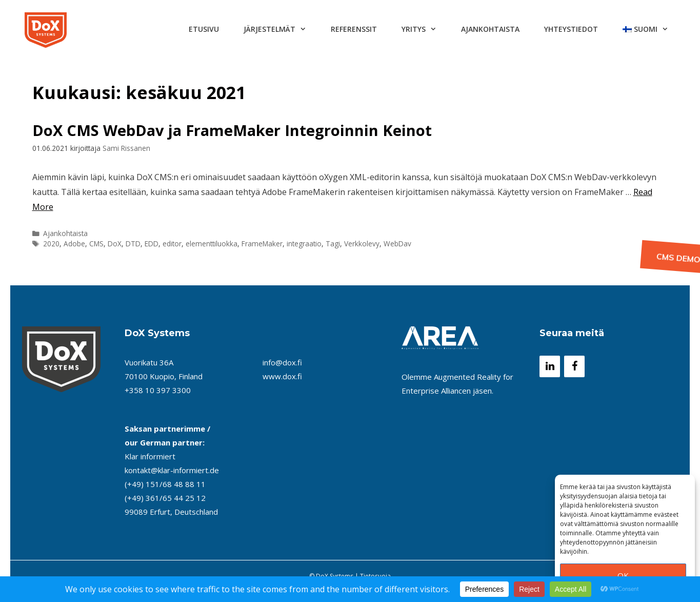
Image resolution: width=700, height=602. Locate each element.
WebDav (397, 244)
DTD (133, 244)
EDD (152, 244)
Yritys (425, 29)
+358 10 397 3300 (158, 390)
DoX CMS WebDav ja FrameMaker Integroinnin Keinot (232, 130)
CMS (96, 244)
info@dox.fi (282, 362)
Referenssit (354, 29)
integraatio (304, 244)
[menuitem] (645, 29)
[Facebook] (574, 366)
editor (172, 244)
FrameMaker (262, 244)
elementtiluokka (212, 244)
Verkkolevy (362, 244)
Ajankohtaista (490, 29)
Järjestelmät (281, 29)
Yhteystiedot (571, 29)
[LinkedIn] (550, 366)
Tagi (333, 244)
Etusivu (204, 29)
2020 (51, 244)
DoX (115, 244)
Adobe (74, 244)
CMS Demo (675, 259)
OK (623, 575)
